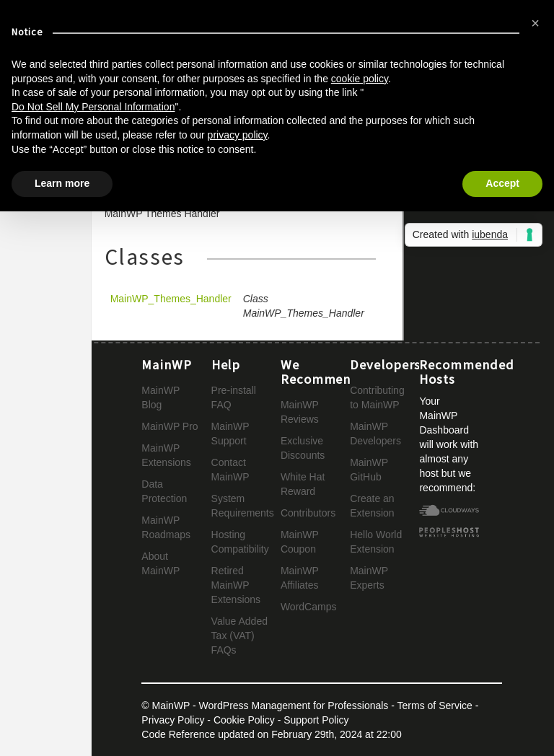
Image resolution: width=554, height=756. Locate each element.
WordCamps (309, 607)
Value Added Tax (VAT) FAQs (239, 636)
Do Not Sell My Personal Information (93, 107)
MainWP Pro (170, 426)
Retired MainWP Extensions (236, 585)
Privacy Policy (173, 720)
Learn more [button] (62, 183)
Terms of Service (435, 706)
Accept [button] (502, 183)
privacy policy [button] (238, 135)
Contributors (308, 513)
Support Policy (316, 720)
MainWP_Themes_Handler (171, 299)
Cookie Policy (244, 720)
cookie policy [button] (360, 79)
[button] (535, 23)
